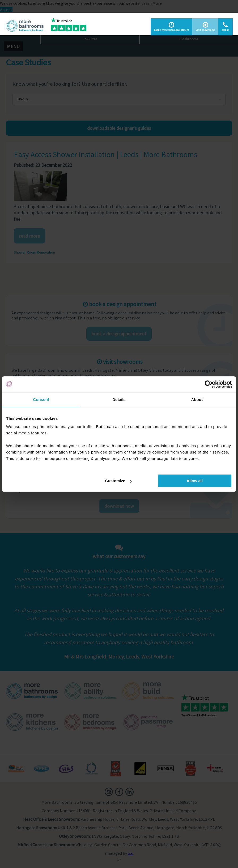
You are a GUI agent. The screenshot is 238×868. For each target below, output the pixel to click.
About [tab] (197, 399)
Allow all (195, 481)
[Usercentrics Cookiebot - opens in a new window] (209, 384)
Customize (118, 481)
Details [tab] (119, 399)
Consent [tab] (41, 399)
